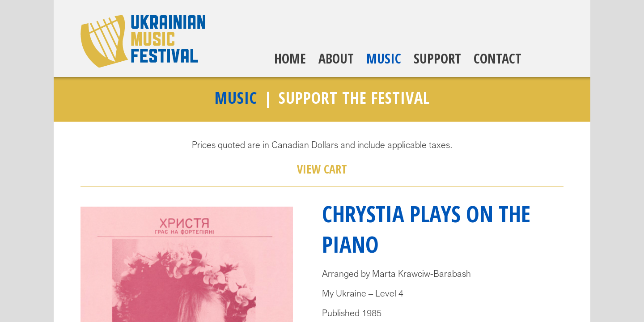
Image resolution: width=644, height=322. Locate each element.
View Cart (322, 169)
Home (290, 58)
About (336, 58)
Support (437, 58)
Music (384, 58)
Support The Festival (354, 98)
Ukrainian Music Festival (143, 41)
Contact (498, 58)
